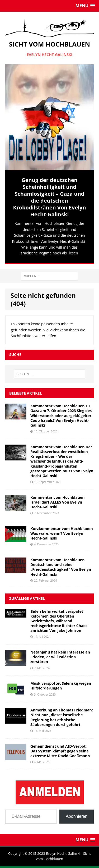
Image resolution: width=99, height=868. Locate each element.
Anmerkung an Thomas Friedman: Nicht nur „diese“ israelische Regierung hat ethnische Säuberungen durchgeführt (62, 717)
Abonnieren (77, 816)
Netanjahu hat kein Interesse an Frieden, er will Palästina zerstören (60, 657)
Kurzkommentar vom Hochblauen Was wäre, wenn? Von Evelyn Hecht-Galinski (62, 533)
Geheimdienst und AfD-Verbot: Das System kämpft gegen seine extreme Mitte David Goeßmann (60, 751)
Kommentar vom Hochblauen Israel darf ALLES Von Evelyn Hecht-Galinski (58, 502)
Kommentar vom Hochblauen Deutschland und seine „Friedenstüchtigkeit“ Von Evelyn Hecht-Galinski (61, 567)
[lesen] (74, 253)
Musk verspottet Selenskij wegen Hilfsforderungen (61, 686)
